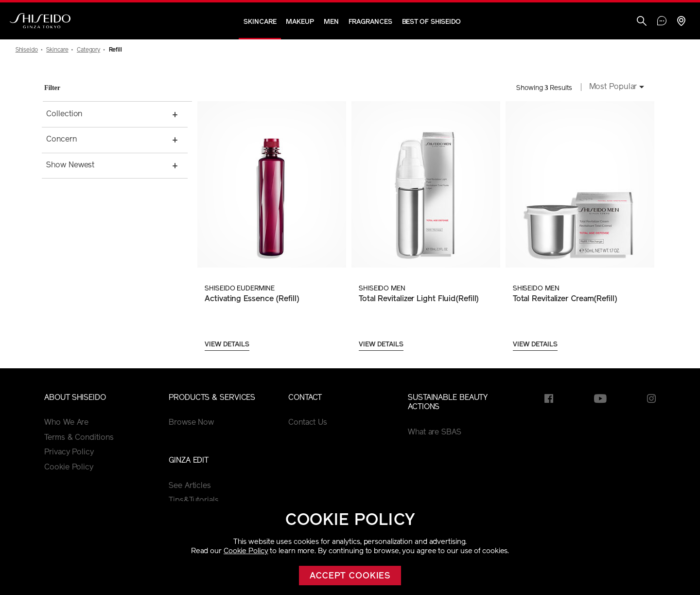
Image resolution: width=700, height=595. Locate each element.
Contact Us (308, 423)
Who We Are (66, 423)
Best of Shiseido (431, 22)
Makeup (300, 22)
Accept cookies (350, 576)
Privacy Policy (69, 452)
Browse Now (191, 423)
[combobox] (614, 88)
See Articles (190, 486)
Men (331, 22)
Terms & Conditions (79, 438)
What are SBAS (435, 433)
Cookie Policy (246, 551)
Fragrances (370, 22)
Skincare (260, 22)
